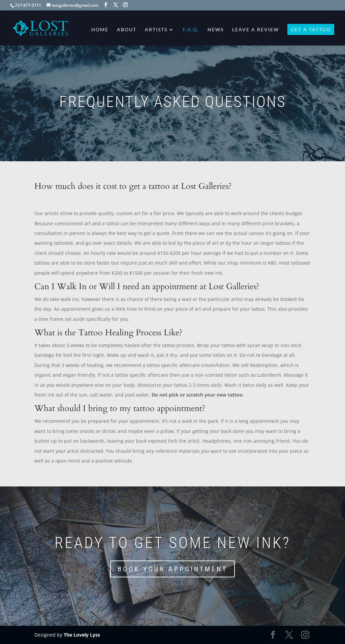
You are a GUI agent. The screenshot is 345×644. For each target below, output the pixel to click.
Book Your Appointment (172, 569)
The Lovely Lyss (82, 635)
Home (100, 30)
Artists (156, 30)
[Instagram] (125, 5)
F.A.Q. (191, 30)
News (216, 30)
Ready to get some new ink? (173, 543)
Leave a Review (256, 30)
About (127, 30)
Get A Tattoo (311, 30)
